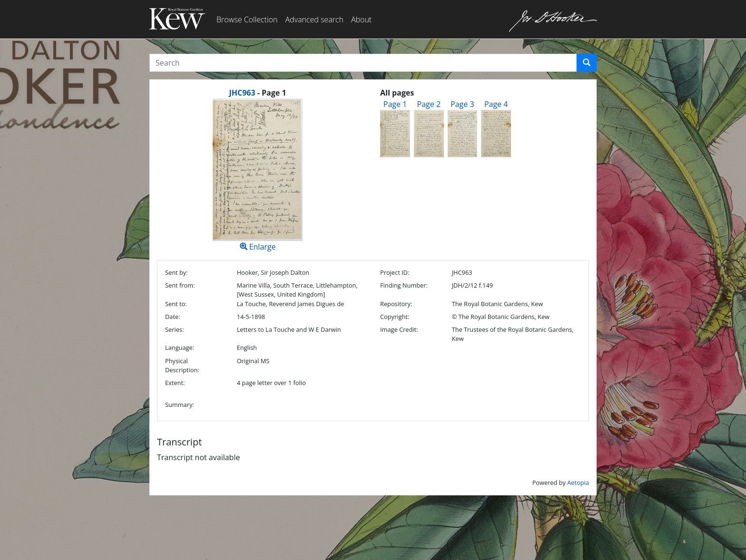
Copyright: (395, 317)
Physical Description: (182, 365)
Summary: (180, 405)
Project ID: (395, 272)
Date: (173, 317)
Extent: (175, 383)
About (361, 19)
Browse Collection (247, 19)
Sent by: (177, 272)
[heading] (257, 93)
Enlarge (258, 175)
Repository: (396, 304)
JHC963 (242, 93)
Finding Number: (404, 285)
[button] (587, 63)
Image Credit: (399, 329)
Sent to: (176, 304)
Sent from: (180, 285)
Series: (174, 329)
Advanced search (314, 19)
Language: (180, 348)
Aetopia (578, 483)
